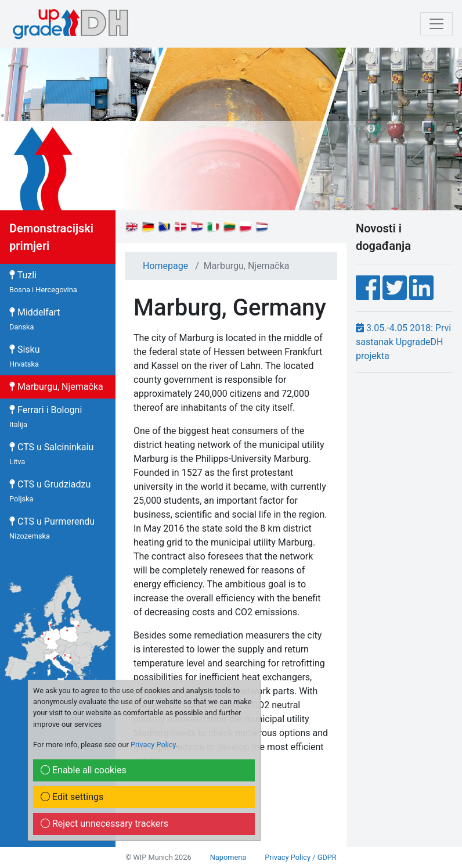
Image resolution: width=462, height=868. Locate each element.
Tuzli (43, 282)
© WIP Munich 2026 (158, 857)
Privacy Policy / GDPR (300, 857)
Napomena (228, 857)
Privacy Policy (153, 745)
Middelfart (35, 319)
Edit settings (72, 797)
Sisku (25, 356)
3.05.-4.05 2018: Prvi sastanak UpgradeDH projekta (403, 342)
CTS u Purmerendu (52, 528)
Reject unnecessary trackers (104, 824)
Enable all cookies (84, 770)
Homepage (165, 266)
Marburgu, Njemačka (56, 387)
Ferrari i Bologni (46, 417)
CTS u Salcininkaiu (51, 454)
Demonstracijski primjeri (51, 237)
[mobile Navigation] (436, 24)
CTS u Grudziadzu (50, 491)
